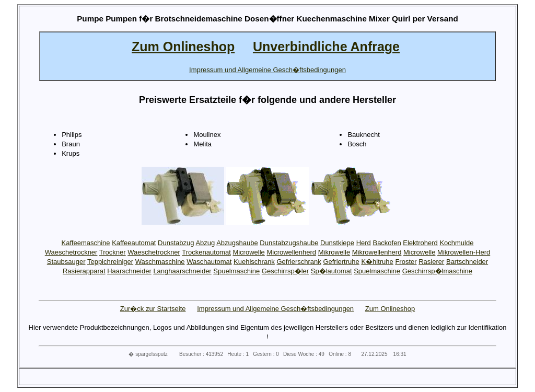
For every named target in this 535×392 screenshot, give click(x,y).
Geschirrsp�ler (285, 271)
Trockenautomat (206, 252)
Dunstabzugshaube (289, 243)
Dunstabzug (176, 243)
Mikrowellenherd (377, 252)
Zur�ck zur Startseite (153, 309)
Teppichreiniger (110, 262)
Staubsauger (66, 262)
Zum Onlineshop (390, 309)
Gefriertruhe (341, 262)
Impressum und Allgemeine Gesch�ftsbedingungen (275, 309)
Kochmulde (456, 243)
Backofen (387, 243)
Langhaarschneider (182, 271)
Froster (406, 262)
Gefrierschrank (299, 262)
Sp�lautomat (332, 271)
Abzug (205, 243)
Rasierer (431, 262)
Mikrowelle (334, 252)
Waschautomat (209, 262)
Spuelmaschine (236, 271)
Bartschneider (467, 262)
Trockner (113, 252)
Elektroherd (420, 243)
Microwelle (248, 252)
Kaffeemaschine (86, 243)
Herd (364, 243)
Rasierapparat (84, 271)
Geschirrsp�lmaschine (437, 271)
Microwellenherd (291, 252)
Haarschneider (129, 271)
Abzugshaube (237, 243)
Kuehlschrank (254, 262)
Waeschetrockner (71, 252)
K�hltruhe (377, 262)
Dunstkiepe (337, 243)
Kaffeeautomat (134, 243)
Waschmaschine (160, 262)
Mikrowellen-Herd (464, 252)
